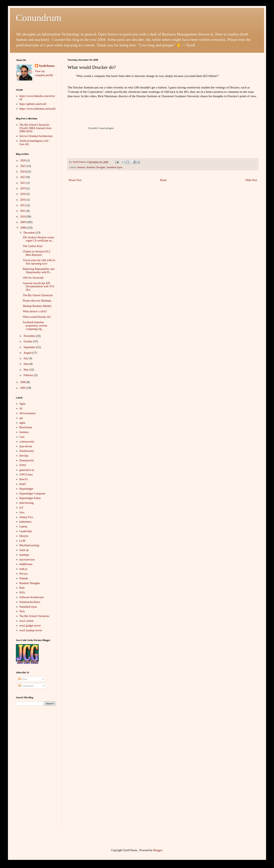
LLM (22, 541)
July (26, 358)
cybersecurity (27, 442)
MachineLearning (29, 545)
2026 (23, 160)
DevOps (24, 456)
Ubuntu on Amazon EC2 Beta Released (37, 253)
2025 (23, 166)
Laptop (23, 526)
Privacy (24, 574)
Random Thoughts (96, 167)
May (26, 370)
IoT (21, 508)
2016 (23, 200)
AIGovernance (28, 413)
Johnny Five (26, 517)
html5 (23, 484)
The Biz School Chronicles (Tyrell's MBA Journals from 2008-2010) (35, 128)
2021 (23, 183)
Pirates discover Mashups (37, 301)
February (29, 375)
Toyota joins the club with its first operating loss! (39, 262)
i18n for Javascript (33, 278)
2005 (23, 388)
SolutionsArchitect (30, 602)
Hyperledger (26, 489)
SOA (22, 593)
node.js (23, 569)
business (81, 167)
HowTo (24, 479)
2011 (23, 211)
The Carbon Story (33, 246)
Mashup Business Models (37, 306)
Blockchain (26, 427)
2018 (23, 194)
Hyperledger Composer (32, 494)
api (21, 418)
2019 (23, 188)
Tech (22, 611)
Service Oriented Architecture (36, 136)
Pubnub (24, 578)
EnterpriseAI (27, 460)
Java (22, 512)
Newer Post (75, 180)
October (28, 342)
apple (22, 423)
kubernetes (26, 522)
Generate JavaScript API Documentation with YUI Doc (39, 287)
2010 (23, 217)
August (28, 353)
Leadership (26, 531)
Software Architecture (32, 597)
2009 (23, 222)
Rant (22, 588)
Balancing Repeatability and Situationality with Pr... (39, 271)
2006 (23, 382)
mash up (24, 550)
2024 (23, 172)
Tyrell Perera (47, 66)
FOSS (23, 465)
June (26, 364)
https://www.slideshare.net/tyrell (38, 109)
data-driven (26, 446)
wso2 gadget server (30, 626)
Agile (23, 404)
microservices (27, 560)
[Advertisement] (36, 771)
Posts (23, 679)
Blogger (158, 850)
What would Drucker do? (37, 317)
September (30, 347)
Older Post (251, 180)
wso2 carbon (27, 621)
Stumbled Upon (114, 167)
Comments (26, 686)
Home (163, 180)
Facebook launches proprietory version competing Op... (35, 326)
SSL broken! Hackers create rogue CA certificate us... (38, 239)
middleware (26, 564)
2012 (23, 205)
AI (21, 409)
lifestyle (24, 536)
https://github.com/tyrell (33, 104)
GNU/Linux (26, 475)
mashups (24, 555)
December (29, 233)
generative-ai (27, 470)
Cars (22, 437)
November (30, 336)
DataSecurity (27, 451)
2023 (23, 177)
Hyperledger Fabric (30, 498)
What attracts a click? (35, 311)
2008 (23, 228)
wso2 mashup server (31, 630)
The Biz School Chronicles (38, 295)
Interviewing (27, 503)
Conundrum (39, 18)
